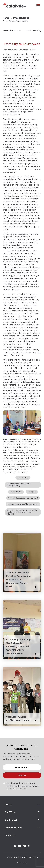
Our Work (10, 812)
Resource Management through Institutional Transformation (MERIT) (22, 512)
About (8, 804)
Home (6, 18)
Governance (23, 478)
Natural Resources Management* (23, 504)
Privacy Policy (22, 863)
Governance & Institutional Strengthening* (19, 485)
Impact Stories (21, 18)
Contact (9, 835)
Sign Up (22, 775)
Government (16, 492)
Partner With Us (13, 828)
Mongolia (32, 492)
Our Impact (11, 820)
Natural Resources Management (23, 498)
